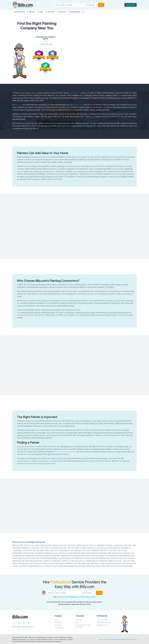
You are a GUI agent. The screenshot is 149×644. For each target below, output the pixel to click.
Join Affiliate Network (104, 622)
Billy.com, (18, 105)
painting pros (78, 105)
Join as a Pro (131, 5)
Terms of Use (132, 639)
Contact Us (58, 625)
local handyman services (65, 452)
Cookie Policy (59, 628)
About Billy (58, 622)
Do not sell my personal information (83, 626)
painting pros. (74, 93)
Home (56, 620)
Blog (77, 622)
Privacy (125, 639)
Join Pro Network (102, 620)
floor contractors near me (101, 461)
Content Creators (102, 625)
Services (78, 620)
